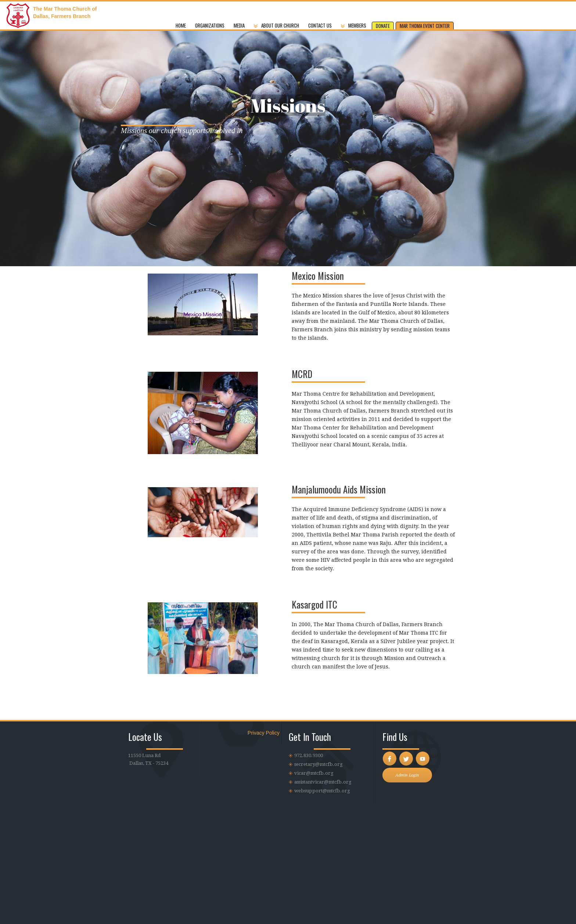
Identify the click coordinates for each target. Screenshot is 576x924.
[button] (354, 22)
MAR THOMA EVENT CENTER (425, 26)
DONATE (383, 26)
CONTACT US (320, 25)
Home (181, 25)
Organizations (210, 25)
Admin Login (407, 775)
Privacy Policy (264, 733)
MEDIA (239, 25)
